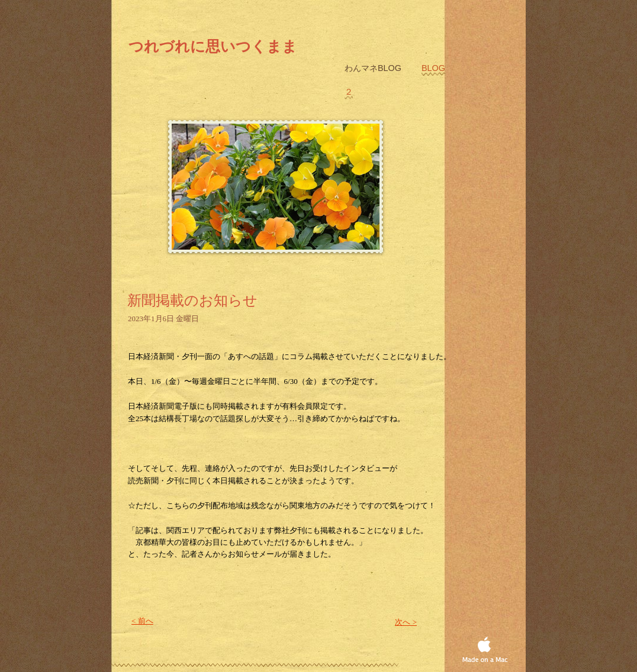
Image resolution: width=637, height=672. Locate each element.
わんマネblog (374, 68)
